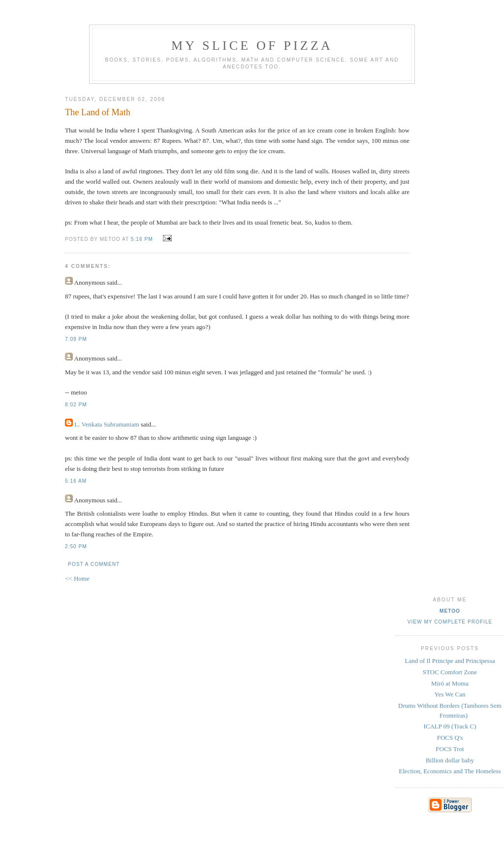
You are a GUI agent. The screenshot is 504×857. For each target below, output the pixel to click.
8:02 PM (76, 405)
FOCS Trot (450, 749)
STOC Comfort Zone (450, 672)
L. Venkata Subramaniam (107, 424)
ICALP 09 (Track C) (450, 726)
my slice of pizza (252, 46)
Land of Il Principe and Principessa (450, 661)
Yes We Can (450, 694)
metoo (450, 611)
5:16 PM (142, 239)
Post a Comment (94, 564)
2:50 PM (76, 546)
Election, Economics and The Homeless (450, 771)
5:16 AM (76, 481)
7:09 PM (76, 339)
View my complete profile (450, 622)
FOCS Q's (450, 738)
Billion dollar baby (450, 760)
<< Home (77, 578)
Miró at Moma (450, 683)
